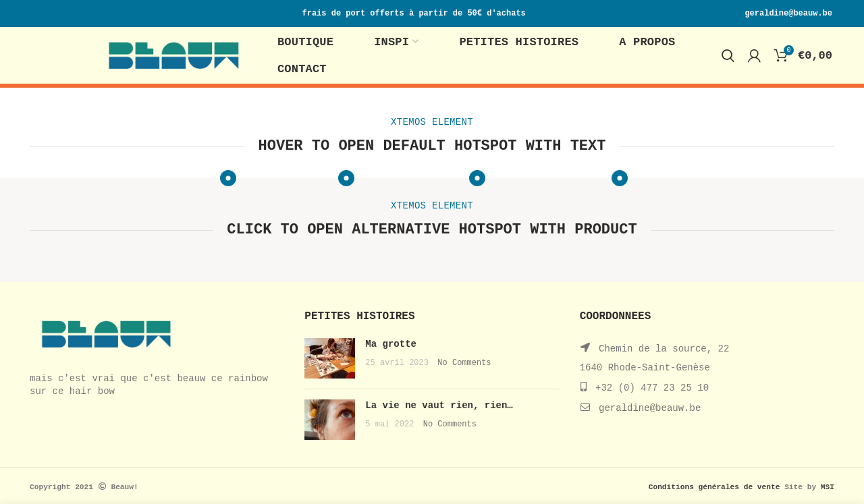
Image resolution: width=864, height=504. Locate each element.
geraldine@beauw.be (650, 408)
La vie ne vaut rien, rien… (439, 405)
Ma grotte (391, 344)
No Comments (464, 363)
